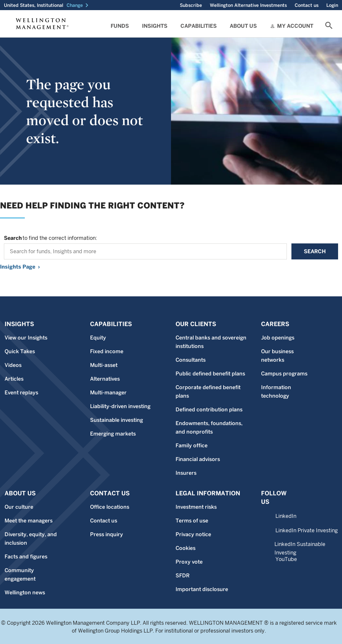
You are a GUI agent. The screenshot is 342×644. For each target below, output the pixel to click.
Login (332, 5)
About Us (243, 26)
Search (315, 251)
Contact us (307, 5)
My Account (295, 26)
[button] (79, 5)
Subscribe (191, 5)
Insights (155, 26)
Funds (120, 26)
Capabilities (199, 26)
